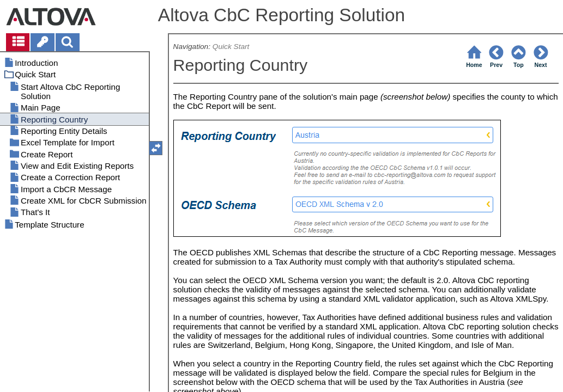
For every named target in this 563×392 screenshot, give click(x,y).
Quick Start (231, 47)
